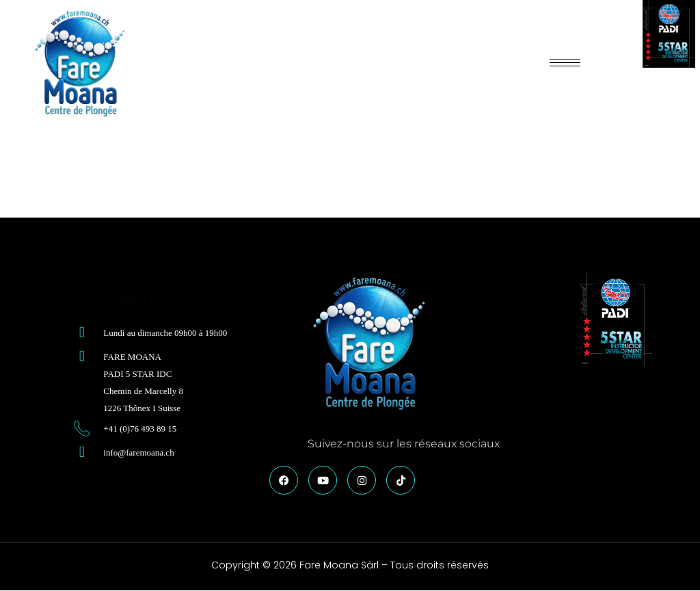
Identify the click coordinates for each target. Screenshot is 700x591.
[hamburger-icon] (565, 63)
